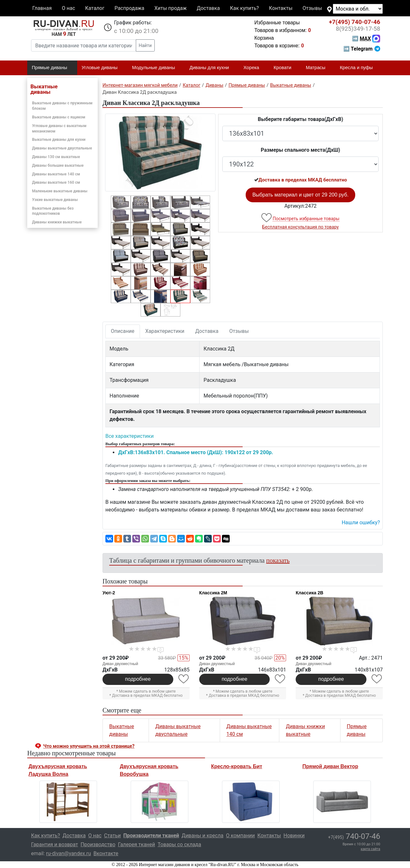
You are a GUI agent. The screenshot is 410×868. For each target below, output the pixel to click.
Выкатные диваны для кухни (59, 140)
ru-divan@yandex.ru (69, 853)
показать (278, 560)
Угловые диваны (102, 68)
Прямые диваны (52, 68)
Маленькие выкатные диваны (60, 191)
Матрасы (318, 68)
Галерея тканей (136, 844)
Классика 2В (309, 593)
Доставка (208, 8)
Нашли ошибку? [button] (361, 522)
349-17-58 (358, 29)
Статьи (112, 836)
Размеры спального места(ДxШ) (300, 150)
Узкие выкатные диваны (55, 200)
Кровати (285, 68)
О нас (68, 8)
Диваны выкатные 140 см (56, 174)
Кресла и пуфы (359, 68)
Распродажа (129, 8)
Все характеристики (130, 436)
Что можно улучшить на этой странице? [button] (89, 746)
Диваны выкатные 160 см (56, 182)
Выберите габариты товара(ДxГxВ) (301, 119)
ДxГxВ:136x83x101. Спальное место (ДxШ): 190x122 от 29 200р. (196, 452)
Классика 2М (213, 593)
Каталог (95, 8)
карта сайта (370, 849)
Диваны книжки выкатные (57, 222)
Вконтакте (106, 853)
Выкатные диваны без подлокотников (53, 211)
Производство (98, 844)
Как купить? (244, 8)
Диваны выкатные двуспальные (62, 148)
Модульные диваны (156, 68)
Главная (42, 8)
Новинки (294, 836)
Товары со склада (179, 844)
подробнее (138, 679)
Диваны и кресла (202, 836)
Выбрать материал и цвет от (300, 195)
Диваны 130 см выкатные (56, 157)
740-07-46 (355, 22)
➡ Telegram (362, 49)
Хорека (254, 68)
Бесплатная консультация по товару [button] (301, 227)
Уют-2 (109, 593)
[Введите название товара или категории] (84, 45)
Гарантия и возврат (55, 844)
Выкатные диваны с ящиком (59, 117)
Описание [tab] (123, 331)
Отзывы (312, 8)
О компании (240, 836)
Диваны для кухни (212, 68)
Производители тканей (151, 836)
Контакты (281, 8)
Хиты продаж (171, 8)
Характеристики (165, 331)
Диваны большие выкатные (58, 165)
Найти (145, 45)
